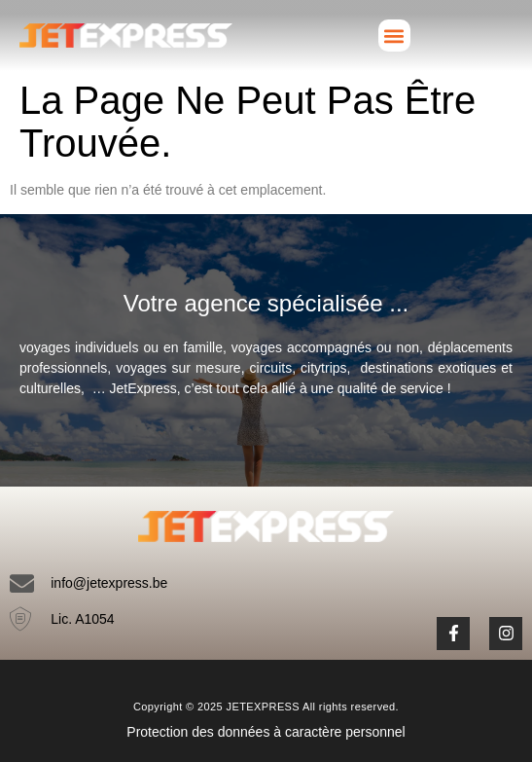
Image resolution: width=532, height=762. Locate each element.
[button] (394, 36)
